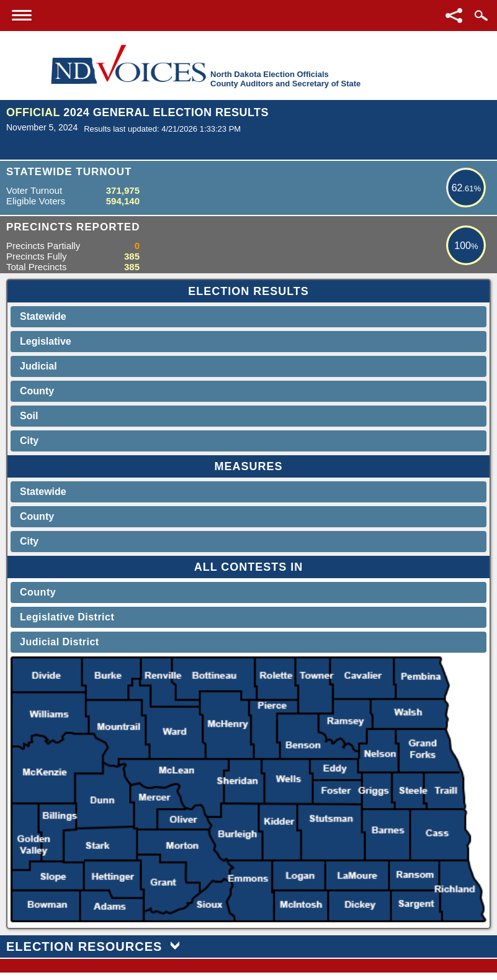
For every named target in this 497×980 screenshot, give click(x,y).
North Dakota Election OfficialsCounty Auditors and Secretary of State (285, 79)
